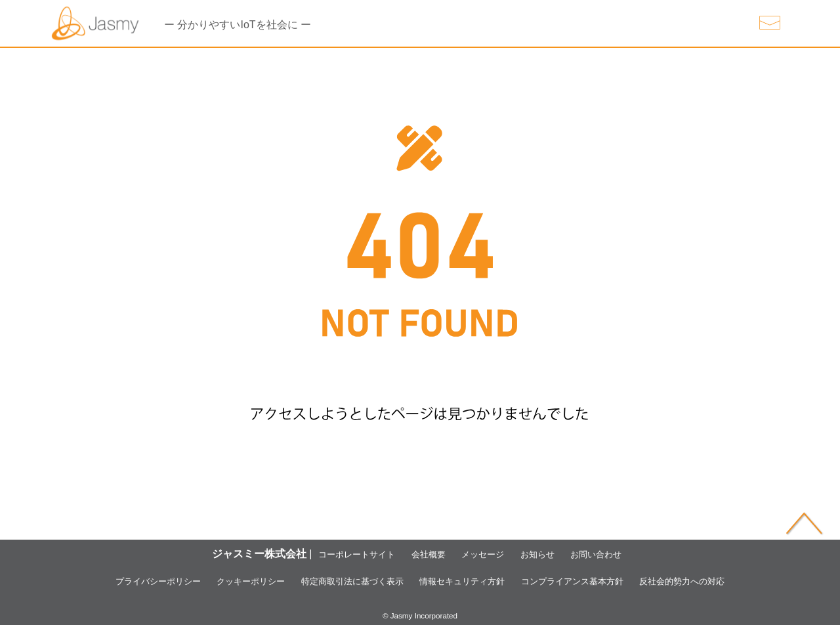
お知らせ (549, 554)
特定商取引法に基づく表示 (339, 581)
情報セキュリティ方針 (470, 581)
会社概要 (423, 554)
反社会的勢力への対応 (733, 581)
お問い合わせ (618, 554)
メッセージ (486, 554)
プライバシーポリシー (107, 581)
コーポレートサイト (338, 554)
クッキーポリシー (217, 581)
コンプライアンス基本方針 (602, 581)
